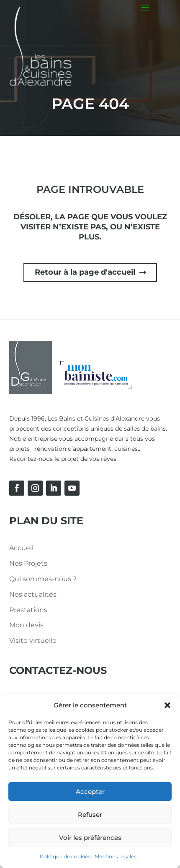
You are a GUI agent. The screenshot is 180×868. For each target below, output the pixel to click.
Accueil (21, 548)
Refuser (90, 815)
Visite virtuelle (33, 641)
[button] (167, 705)
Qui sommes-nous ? (43, 579)
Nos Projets (28, 563)
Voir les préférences (90, 838)
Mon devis (26, 625)
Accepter (90, 791)
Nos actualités (33, 594)
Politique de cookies (65, 856)
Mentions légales (116, 856)
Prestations (28, 610)
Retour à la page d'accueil (85, 272)
